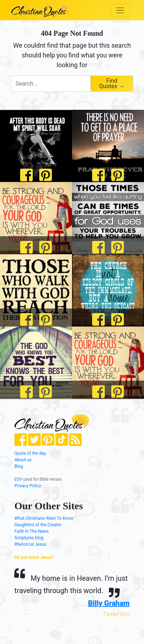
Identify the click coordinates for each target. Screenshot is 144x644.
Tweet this (116, 614)
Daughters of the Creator (38, 525)
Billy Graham (109, 603)
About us (23, 460)
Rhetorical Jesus (30, 544)
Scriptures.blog (29, 538)
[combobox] (51, 84)
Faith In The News (31, 531)
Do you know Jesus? (34, 557)
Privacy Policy (28, 486)
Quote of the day (30, 453)
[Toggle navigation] (120, 10)
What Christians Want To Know (44, 518)
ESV (18, 479)
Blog (19, 466)
